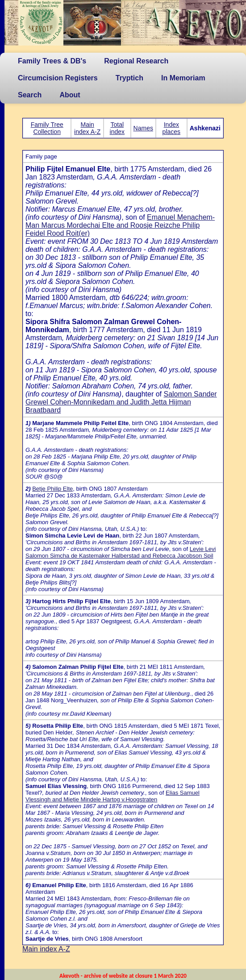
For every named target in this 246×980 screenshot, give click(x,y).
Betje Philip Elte (52, 489)
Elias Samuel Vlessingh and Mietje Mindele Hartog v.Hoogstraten (113, 796)
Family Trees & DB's (52, 61)
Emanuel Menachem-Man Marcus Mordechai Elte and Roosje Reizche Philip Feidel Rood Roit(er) (120, 225)
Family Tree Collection (47, 128)
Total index (117, 128)
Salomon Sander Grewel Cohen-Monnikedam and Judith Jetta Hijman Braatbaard (121, 402)
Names (143, 128)
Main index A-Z (87, 128)
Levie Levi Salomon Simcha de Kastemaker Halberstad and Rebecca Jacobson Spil (121, 552)
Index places (171, 128)
